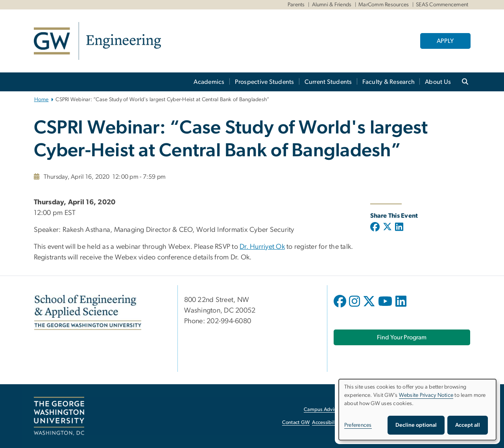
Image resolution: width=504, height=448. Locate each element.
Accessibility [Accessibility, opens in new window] (326, 423)
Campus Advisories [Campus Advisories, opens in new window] (325, 410)
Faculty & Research (389, 82)
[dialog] (417, 410)
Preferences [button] (358, 425)
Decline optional (416, 425)
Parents (296, 5)
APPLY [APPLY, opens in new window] (445, 41)
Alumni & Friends (332, 5)
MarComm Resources (384, 5)
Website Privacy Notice (426, 395)
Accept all (468, 425)
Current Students (328, 82)
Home (42, 100)
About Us (438, 82)
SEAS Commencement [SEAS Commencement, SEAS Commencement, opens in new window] (442, 5)
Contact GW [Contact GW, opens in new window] (296, 423)
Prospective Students (265, 82)
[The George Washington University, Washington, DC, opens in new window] (59, 416)
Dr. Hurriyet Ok (262, 247)
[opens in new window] (341, 307)
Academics (209, 82)
